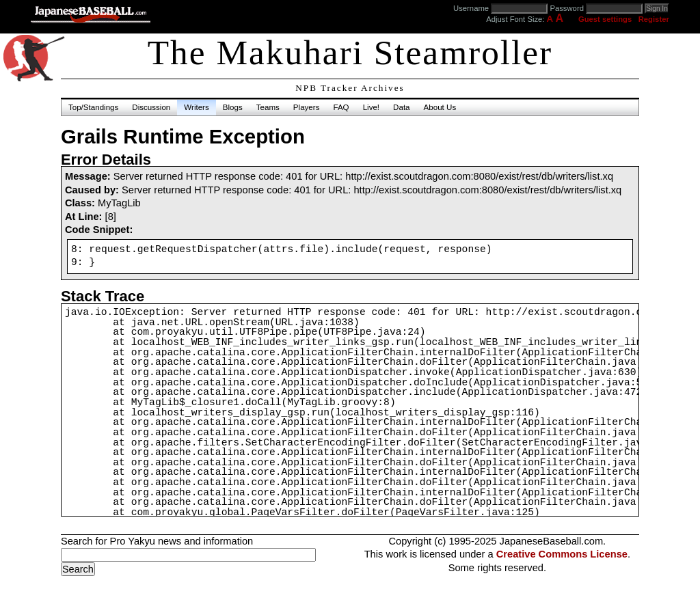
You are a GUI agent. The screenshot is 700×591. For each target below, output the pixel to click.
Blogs (233, 107)
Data (401, 107)
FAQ (341, 107)
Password (567, 8)
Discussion (151, 107)
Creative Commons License (562, 554)
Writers (196, 107)
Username (471, 8)
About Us (440, 107)
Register (654, 19)
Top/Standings (93, 107)
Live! (371, 107)
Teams (268, 107)
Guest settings (605, 19)
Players (307, 107)
